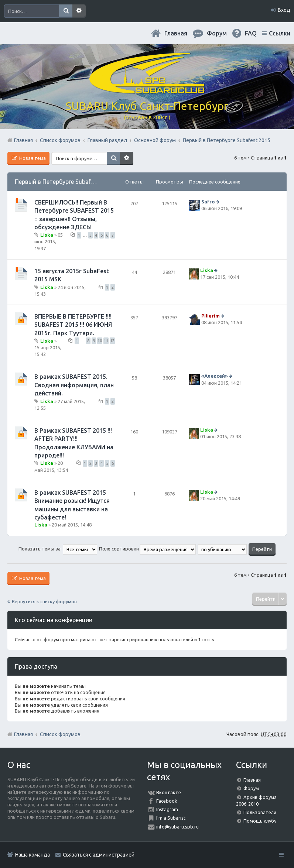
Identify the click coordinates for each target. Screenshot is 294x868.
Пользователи (260, 812)
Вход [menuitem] (284, 10)
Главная (176, 33)
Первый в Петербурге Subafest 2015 (64, 182)
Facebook (167, 801)
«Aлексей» (215, 376)
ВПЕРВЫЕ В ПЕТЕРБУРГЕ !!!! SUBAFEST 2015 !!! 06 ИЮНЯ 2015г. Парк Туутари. (73, 325)
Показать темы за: (58, 549)
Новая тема (32, 158)
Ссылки (280, 33)
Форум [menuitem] (217, 33)
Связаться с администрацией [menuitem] (99, 855)
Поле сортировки (147, 549)
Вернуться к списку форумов (44, 601)
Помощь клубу (260, 821)
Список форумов (60, 734)
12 (112, 341)
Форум (251, 788)
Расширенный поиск (79, 11)
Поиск (66, 11)
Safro (208, 202)
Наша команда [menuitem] (33, 855)
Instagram (167, 809)
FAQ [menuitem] (251, 33)
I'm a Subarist (171, 818)
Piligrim (211, 316)
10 (100, 341)
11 (106, 341)
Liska (47, 235)
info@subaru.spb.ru (177, 827)
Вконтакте (169, 792)
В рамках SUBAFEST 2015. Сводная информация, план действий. (74, 385)
